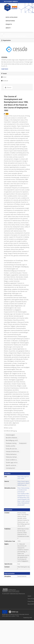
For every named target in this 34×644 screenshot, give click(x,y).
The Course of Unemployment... (15, 36)
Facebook (5, 81)
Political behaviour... (12, 454)
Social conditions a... (12, 460)
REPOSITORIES (10, 21)
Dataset (8, 33)
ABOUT (8, 28)
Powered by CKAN (28, 618)
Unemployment (10, 468)
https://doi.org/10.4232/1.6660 (23, 477)
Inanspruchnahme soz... (13, 451)
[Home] (2, 33)
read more (5, 69)
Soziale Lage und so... (12, 462)
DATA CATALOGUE (12, 17)
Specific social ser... (11, 465)
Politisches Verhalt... (12, 457)
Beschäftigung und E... (12, 440)
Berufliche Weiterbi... (12, 438)
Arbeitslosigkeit (10, 435)
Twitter (4, 77)
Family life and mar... (12, 449)
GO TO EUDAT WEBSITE (11, 1)
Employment (23, 443)
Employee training (11, 443)
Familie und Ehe (11, 446)
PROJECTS (9, 24)
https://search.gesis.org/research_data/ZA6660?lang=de (23, 483)
